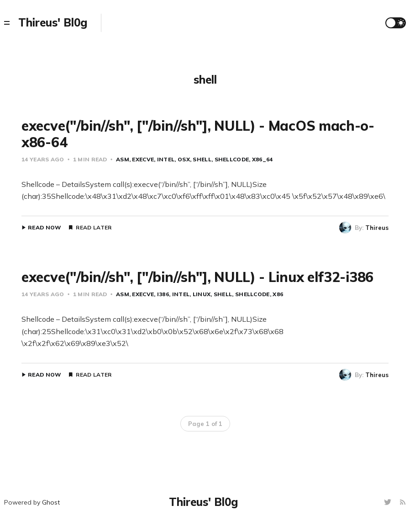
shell (202, 159)
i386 (163, 294)
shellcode (232, 159)
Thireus (377, 228)
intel (166, 159)
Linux (202, 294)
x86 (278, 294)
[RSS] (403, 503)
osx (184, 159)
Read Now (45, 228)
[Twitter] (389, 503)
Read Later (94, 228)
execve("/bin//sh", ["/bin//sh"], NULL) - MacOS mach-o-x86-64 (198, 134)
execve (143, 159)
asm (123, 159)
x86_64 (263, 159)
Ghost (51, 502)
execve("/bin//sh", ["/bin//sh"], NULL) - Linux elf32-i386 (197, 277)
